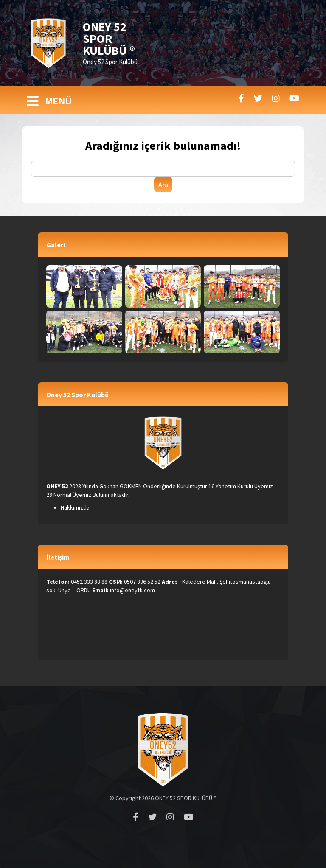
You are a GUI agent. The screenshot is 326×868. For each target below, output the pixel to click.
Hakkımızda (75, 507)
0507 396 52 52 (142, 582)
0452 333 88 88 (89, 582)
